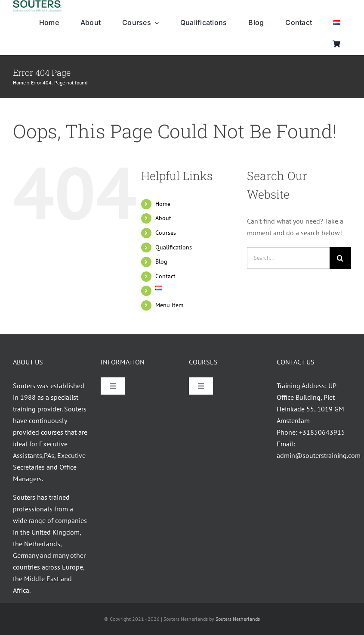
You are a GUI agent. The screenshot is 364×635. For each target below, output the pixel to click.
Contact (165, 276)
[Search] (340, 258)
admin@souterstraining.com (319, 455)
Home (19, 82)
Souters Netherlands (238, 619)
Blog (161, 261)
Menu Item (169, 305)
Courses (166, 233)
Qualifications (174, 247)
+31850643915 (322, 432)
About (163, 218)
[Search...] (288, 258)
